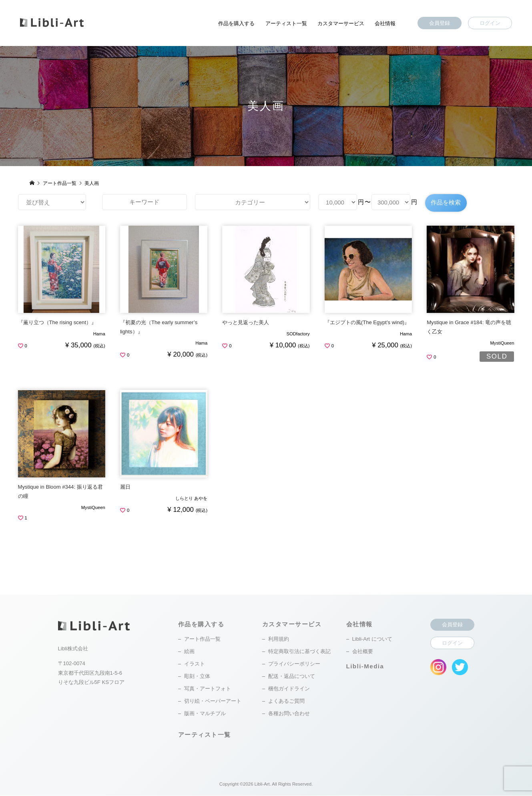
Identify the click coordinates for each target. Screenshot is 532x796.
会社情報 (385, 23)
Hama (99, 334)
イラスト (195, 664)
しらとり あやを (191, 499)
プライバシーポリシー (294, 664)
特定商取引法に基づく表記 (299, 652)
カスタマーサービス (341, 23)
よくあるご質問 (286, 701)
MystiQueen (502, 344)
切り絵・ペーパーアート (213, 701)
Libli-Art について (372, 639)
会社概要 (363, 652)
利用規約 (279, 639)
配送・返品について (292, 677)
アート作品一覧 (202, 639)
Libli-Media (365, 667)
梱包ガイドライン (289, 689)
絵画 (189, 652)
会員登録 (440, 23)
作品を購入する (236, 23)
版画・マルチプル (205, 714)
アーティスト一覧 (286, 23)
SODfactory (298, 334)
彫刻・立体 (197, 677)
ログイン (490, 23)
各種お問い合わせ (289, 714)
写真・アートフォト (208, 689)
